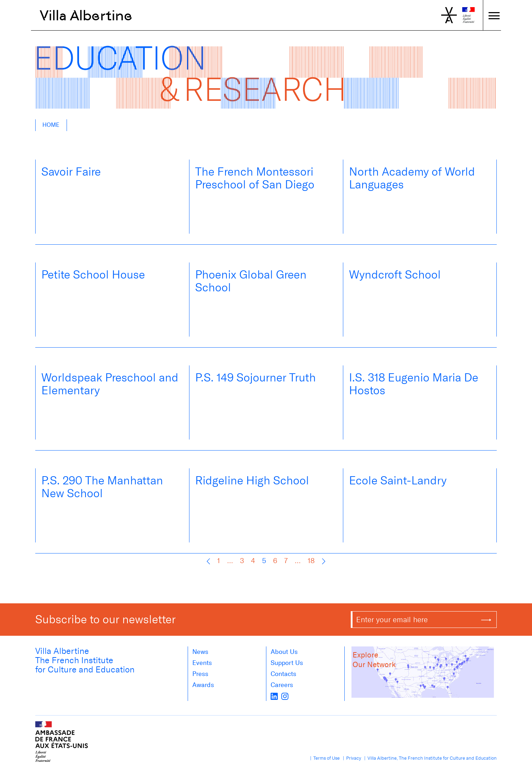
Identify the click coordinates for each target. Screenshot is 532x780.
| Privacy (351, 758)
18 (311, 561)
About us (284, 652)
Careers (282, 685)
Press (200, 674)
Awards (203, 685)
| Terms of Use (324, 758)
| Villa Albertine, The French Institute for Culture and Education (429, 758)
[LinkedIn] (274, 696)
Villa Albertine (86, 15)
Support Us (287, 663)
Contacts (283, 674)
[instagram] (285, 696)
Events (202, 663)
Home (51, 125)
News (200, 652)
